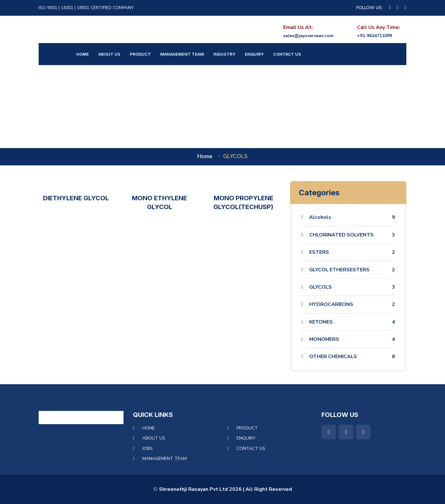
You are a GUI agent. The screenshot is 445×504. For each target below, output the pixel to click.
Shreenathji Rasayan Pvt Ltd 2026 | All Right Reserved (225, 489)
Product (140, 54)
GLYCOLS (352, 287)
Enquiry (254, 54)
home (205, 156)
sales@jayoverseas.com (308, 36)
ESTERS (352, 252)
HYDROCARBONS (352, 304)
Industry (224, 54)
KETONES (352, 322)
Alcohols (352, 217)
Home (83, 54)
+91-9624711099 (374, 36)
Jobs (148, 449)
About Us (109, 54)
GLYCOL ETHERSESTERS (352, 270)
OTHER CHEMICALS (352, 357)
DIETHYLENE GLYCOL (76, 198)
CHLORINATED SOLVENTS (352, 235)
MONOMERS (352, 339)
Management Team (182, 54)
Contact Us (287, 54)
